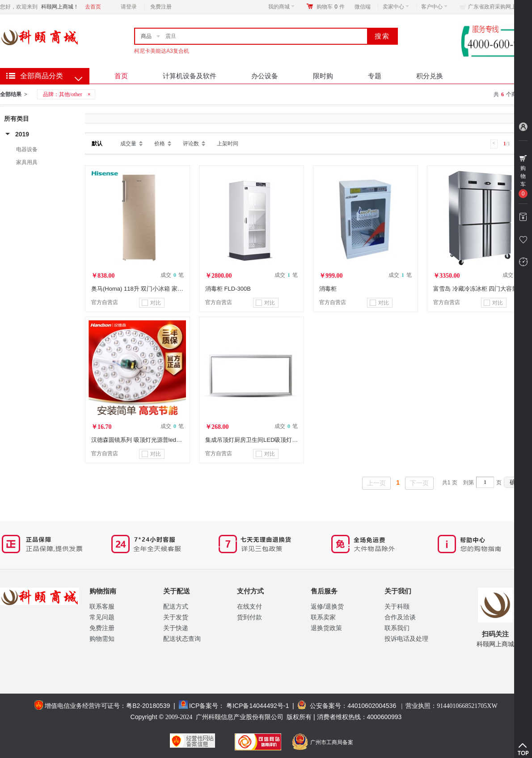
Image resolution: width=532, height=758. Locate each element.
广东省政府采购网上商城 (498, 7)
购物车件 (331, 7)
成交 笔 (172, 275)
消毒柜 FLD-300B (228, 289)
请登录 (129, 7)
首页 (121, 76)
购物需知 (102, 639)
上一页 (376, 483)
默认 (97, 144)
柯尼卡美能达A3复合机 (162, 51)
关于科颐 (397, 606)
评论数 (191, 144)
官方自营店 (105, 302)
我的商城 (281, 7)
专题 (375, 76)
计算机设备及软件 (190, 76)
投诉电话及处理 (406, 639)
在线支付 (249, 606)
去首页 (93, 7)
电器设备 (27, 149)
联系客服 (102, 606)
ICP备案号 (204, 706)
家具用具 (27, 162)
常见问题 (102, 617)
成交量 (128, 144)
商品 (146, 36)
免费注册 (161, 7)
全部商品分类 (42, 76)
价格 (160, 144)
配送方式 (176, 606)
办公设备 (265, 76)
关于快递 (176, 628)
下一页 (419, 483)
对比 (151, 303)
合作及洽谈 (400, 617)
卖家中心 (396, 7)
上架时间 (228, 144)
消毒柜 (328, 289)
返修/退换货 (327, 606)
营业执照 (451, 706)
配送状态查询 (182, 639)
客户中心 (434, 7)
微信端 (363, 7)
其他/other (71, 94)
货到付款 (249, 617)
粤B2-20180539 (148, 706)
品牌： (68, 94)
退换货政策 (326, 628)
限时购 (323, 76)
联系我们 (397, 628)
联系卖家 (323, 617)
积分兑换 (430, 76)
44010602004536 (372, 706)
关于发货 (176, 617)
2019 (22, 134)
